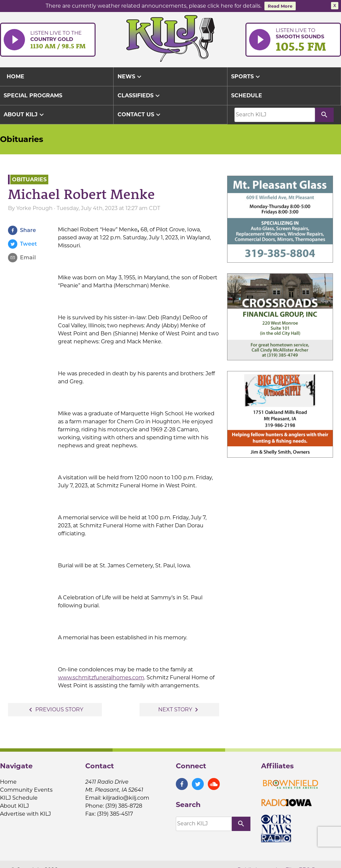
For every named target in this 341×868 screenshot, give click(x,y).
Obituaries (22, 138)
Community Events (26, 788)
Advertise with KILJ (25, 812)
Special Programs (33, 94)
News (130, 75)
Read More (280, 6)
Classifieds (140, 94)
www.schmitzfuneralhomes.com (101, 676)
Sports (246, 75)
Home (8, 780)
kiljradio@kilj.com (126, 796)
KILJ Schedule (19, 796)
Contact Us (140, 113)
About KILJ (25, 113)
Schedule (247, 94)
